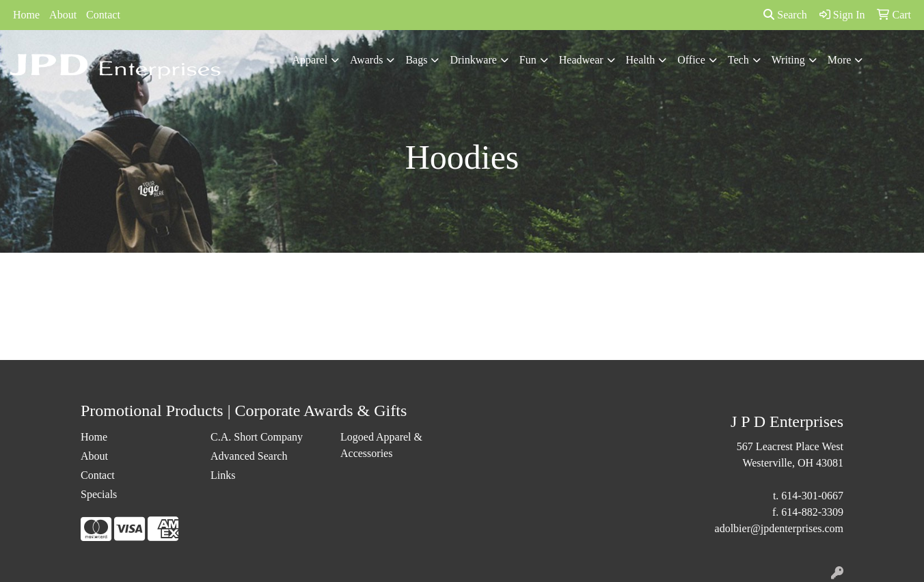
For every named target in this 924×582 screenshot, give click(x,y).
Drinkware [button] (473, 60)
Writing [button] (788, 60)
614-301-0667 (812, 496)
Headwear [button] (581, 60)
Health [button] (641, 60)
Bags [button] (416, 60)
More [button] (840, 60)
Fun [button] (528, 60)
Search (785, 15)
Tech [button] (738, 60)
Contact (103, 15)
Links (223, 475)
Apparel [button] (310, 60)
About (63, 15)
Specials (99, 494)
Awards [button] (366, 60)
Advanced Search (249, 456)
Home (26, 15)
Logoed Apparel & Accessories (381, 445)
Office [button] (691, 60)
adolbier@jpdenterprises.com (779, 528)
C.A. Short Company (257, 437)
